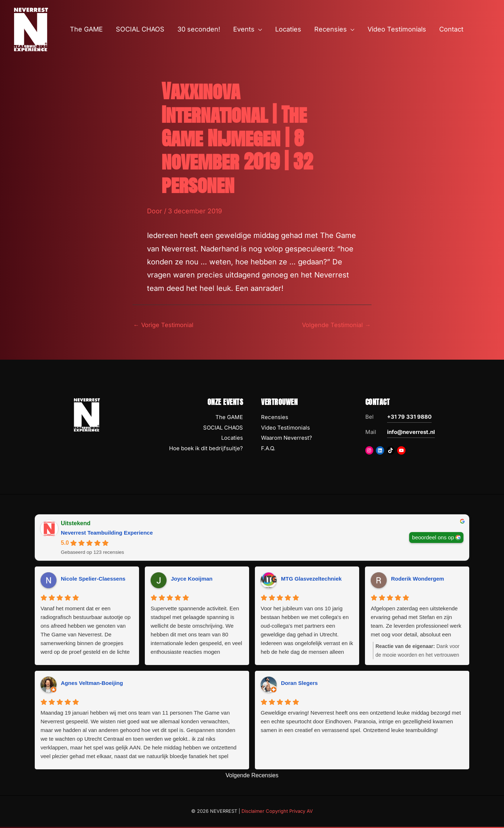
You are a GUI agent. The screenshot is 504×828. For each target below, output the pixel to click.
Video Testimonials (285, 429)
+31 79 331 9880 (409, 418)
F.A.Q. (268, 450)
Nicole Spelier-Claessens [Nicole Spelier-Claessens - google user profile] (93, 580)
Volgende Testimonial (333, 325)
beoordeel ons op (433, 538)
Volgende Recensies (252, 776)
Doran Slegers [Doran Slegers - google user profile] (299, 684)
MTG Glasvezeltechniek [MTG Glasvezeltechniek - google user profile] (311, 580)
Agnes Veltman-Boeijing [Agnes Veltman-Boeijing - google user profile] (92, 684)
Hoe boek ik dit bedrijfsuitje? (206, 450)
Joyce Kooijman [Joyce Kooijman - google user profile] (192, 580)
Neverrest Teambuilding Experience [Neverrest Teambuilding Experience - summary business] (107, 534)
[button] (258, 29)
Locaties (232, 439)
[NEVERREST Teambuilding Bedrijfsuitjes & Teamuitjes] (31, 29)
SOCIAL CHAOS (223, 429)
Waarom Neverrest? (287, 439)
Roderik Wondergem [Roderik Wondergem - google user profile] (417, 580)
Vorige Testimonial (166, 325)
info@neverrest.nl (411, 433)
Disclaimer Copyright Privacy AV (277, 812)
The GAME (229, 418)
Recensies (275, 418)
